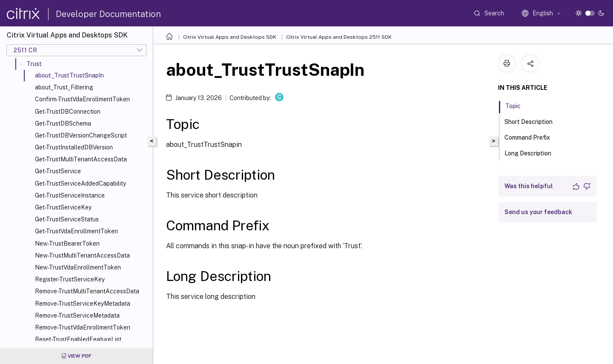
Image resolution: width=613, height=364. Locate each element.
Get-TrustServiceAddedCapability (80, 183)
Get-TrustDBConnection (68, 112)
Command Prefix (532, 137)
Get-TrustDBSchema (63, 123)
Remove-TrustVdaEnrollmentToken (83, 327)
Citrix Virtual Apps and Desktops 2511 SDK (339, 37)
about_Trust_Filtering (64, 87)
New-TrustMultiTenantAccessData (82, 255)
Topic (518, 105)
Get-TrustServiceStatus (67, 219)
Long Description (533, 152)
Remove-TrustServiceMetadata (77, 315)
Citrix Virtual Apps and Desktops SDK (230, 37)
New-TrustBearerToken (67, 244)
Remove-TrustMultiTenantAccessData (87, 291)
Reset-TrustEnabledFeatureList (78, 339)
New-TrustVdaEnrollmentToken (78, 267)
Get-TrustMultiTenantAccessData (81, 159)
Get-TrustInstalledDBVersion (74, 147)
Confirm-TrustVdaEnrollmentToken (82, 99)
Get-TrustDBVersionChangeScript (81, 135)
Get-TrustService (58, 171)
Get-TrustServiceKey (63, 207)
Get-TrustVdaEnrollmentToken (76, 231)
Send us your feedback (538, 212)
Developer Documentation (108, 14)
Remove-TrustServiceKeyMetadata (83, 304)
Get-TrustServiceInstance (70, 195)
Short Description (533, 121)
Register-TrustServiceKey (70, 279)
